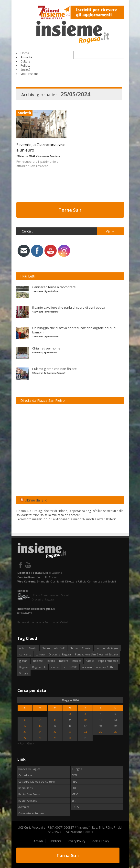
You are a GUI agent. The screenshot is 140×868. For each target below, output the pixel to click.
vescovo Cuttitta (106, 667)
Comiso (87, 648)
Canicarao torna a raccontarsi (54, 287)
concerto (25, 654)
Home (25, 53)
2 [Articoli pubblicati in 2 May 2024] (70, 714)
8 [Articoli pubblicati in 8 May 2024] (55, 720)
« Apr (21, 743)
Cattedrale (25, 775)
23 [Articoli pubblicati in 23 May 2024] (70, 732)
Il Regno (77, 769)
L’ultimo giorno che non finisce (54, 369)
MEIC (75, 794)
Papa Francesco (108, 661)
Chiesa (74, 648)
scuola (55, 667)
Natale (90, 661)
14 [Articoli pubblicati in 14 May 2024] (40, 726)
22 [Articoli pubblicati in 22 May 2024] (55, 732)
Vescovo (87, 667)
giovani (24, 661)
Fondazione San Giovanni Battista (96, 654)
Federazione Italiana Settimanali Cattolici (44, 622)
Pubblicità (55, 841)
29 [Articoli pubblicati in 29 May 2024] (55, 738)
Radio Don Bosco (29, 794)
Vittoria (24, 673)
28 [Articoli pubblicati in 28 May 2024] (40, 738)
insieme (38, 661)
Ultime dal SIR (36, 500)
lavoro (51, 661)
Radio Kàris (25, 788)
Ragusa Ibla (39, 667)
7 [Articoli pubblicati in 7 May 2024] (40, 720)
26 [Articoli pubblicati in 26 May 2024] (115, 732)
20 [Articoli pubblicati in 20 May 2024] (25, 732)
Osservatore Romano (32, 813)
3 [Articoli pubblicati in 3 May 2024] (85, 714)
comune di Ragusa (107, 648)
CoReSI (88, 832)
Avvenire (24, 807)
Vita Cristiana (30, 74)
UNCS (75, 807)
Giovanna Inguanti (56, 373)
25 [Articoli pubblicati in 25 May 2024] (100, 732)
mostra (64, 661)
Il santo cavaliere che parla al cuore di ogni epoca (69, 307)
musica (77, 661)
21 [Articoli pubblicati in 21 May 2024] (40, 732)
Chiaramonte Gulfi (53, 648)
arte (22, 648)
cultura (40, 654)
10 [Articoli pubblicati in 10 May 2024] (85, 720)
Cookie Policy (100, 841)
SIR (74, 801)
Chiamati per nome (46, 348)
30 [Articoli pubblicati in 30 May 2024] (70, 738)
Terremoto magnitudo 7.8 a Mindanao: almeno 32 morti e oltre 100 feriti (66, 519)
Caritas (33, 648)
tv (64, 667)
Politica (26, 66)
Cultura (26, 61)
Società (26, 70)
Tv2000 (73, 667)
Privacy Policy (76, 841)
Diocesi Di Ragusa (29, 769)
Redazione (53, 291)
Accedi (38, 841)
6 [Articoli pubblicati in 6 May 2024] (25, 720)
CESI (74, 775)
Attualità (26, 57)
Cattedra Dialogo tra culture (37, 782)
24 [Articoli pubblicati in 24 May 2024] (85, 732)
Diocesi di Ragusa (60, 654)
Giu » (31, 743)
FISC (74, 782)
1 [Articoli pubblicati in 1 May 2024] (55, 714)
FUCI (75, 788)
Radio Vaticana (28, 801)
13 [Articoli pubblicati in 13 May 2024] (25, 726)
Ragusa (24, 667)
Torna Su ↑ (70, 210)
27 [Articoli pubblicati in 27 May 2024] (25, 738)
